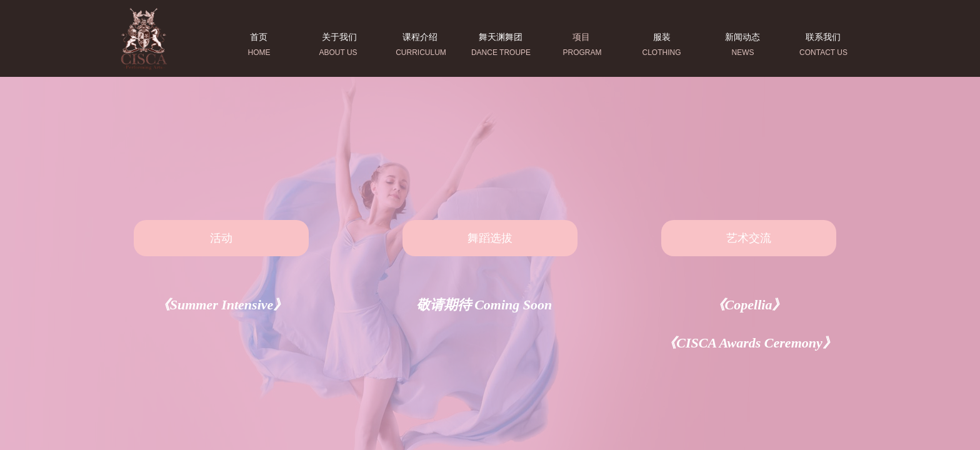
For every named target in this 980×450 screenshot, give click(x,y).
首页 (259, 37)
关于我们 (339, 37)
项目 (581, 37)
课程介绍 (420, 37)
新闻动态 (742, 37)
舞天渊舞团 (501, 37)
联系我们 (823, 37)
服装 (662, 37)
